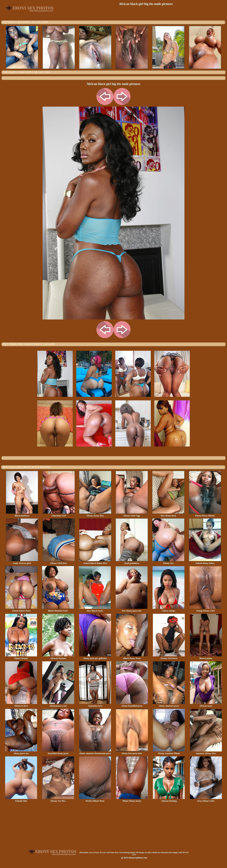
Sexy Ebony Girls (206, 800)
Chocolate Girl (59, 514)
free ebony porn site (132, 610)
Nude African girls (22, 562)
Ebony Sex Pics (58, 800)
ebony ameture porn (169, 705)
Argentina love (95, 705)
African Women (58, 657)
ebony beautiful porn (132, 705)
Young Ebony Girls (206, 610)
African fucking (169, 800)
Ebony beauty (21, 657)
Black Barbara (22, 514)
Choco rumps (168, 610)
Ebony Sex (168, 562)
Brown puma (206, 657)
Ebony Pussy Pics (95, 514)
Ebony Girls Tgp (132, 514)
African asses (206, 705)
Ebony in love (21, 705)
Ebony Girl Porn (169, 657)
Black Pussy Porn (132, 657)
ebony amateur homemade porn (95, 752)
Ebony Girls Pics (59, 562)
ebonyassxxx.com (58, 705)
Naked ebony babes (205, 562)
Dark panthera (132, 562)
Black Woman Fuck (58, 610)
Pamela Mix (21, 800)
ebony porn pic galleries (95, 657)
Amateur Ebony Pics (206, 752)
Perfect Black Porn (95, 800)
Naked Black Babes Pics (95, 562)
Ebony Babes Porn (21, 610)
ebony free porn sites (132, 752)
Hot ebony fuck (168, 514)
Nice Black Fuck (95, 610)
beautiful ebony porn (58, 752)
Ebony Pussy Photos (205, 514)
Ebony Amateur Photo (169, 752)
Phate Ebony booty (132, 800)
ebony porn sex (21, 752)
